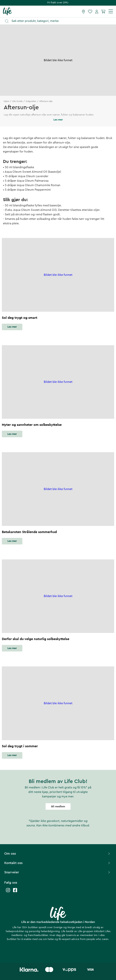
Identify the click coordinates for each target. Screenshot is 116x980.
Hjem (6, 101)
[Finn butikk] (84, 11)
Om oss (58, 854)
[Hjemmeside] (7, 11)
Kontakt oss (58, 863)
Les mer (12, 327)
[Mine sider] (97, 11)
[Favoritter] (90, 11)
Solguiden (31, 101)
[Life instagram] (8, 892)
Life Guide (17, 101)
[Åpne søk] (60, 21)
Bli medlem (58, 807)
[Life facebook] (15, 892)
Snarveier (58, 872)
